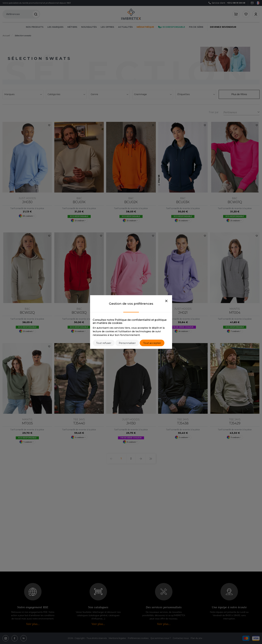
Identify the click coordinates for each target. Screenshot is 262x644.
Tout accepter (152, 343)
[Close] (166, 301)
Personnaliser (127, 343)
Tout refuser (104, 343)
